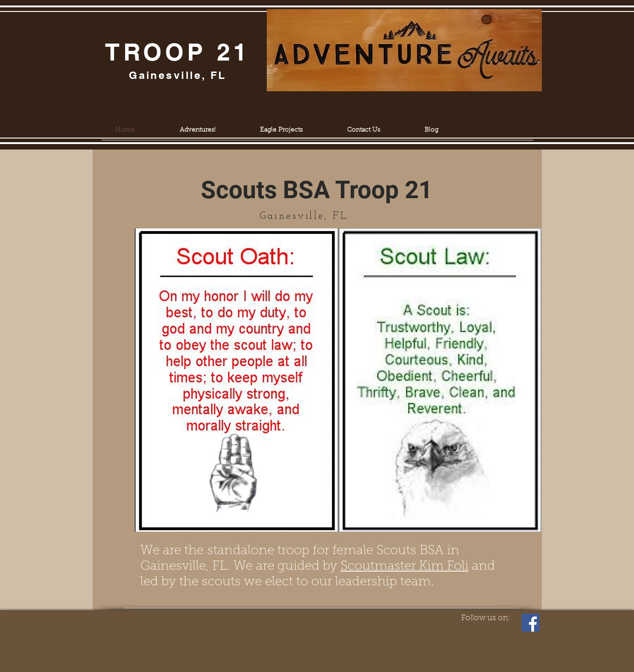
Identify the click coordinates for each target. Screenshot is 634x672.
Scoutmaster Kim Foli (405, 566)
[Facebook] (531, 623)
